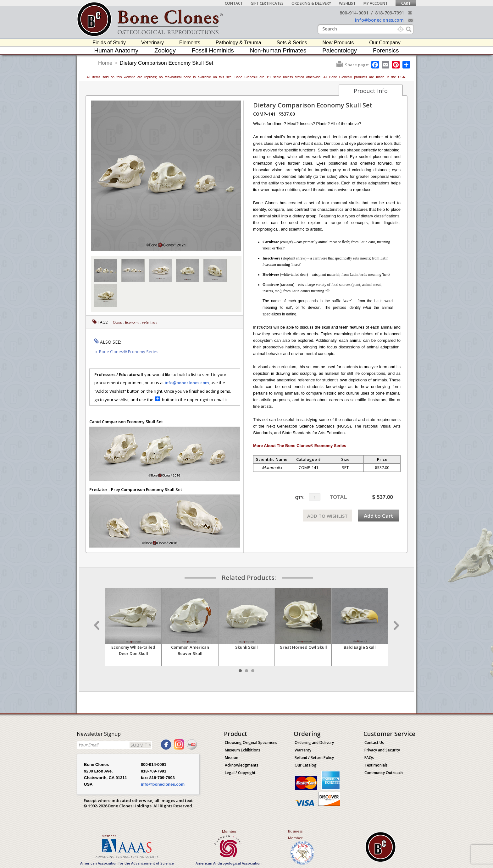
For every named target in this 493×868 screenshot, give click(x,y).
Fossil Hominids (213, 50)
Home (105, 63)
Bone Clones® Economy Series (129, 352)
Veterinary (152, 43)
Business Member (295, 834)
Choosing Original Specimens (251, 742)
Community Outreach (384, 773)
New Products (338, 43)
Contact (234, 3)
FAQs (369, 758)
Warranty (303, 750)
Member (109, 836)
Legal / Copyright (240, 773)
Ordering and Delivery (314, 742)
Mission (232, 758)
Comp (118, 322)
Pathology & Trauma (238, 43)
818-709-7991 (390, 13)
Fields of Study (109, 43)
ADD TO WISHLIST (327, 516)
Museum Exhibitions (243, 750)
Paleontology (340, 50)
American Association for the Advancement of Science (127, 863)
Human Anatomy (116, 50)
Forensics (386, 50)
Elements (190, 43)
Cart (406, 3)
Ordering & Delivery (311, 3)
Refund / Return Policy (314, 758)
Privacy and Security (382, 750)
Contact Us (374, 742)
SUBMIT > (141, 745)
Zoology (165, 50)
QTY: (300, 497)
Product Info (371, 91)
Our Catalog (306, 765)
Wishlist (347, 3)
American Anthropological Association (229, 863)
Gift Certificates (267, 3)
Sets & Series (292, 43)
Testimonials (376, 765)
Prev (97, 625)
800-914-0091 (354, 13)
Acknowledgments (242, 765)
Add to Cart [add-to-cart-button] (379, 516)
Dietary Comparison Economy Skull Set (167, 63)
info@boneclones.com (379, 20)
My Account (376, 3)
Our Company (385, 43)
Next (396, 625)
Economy (133, 322)
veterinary (150, 322)
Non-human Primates (278, 50)
